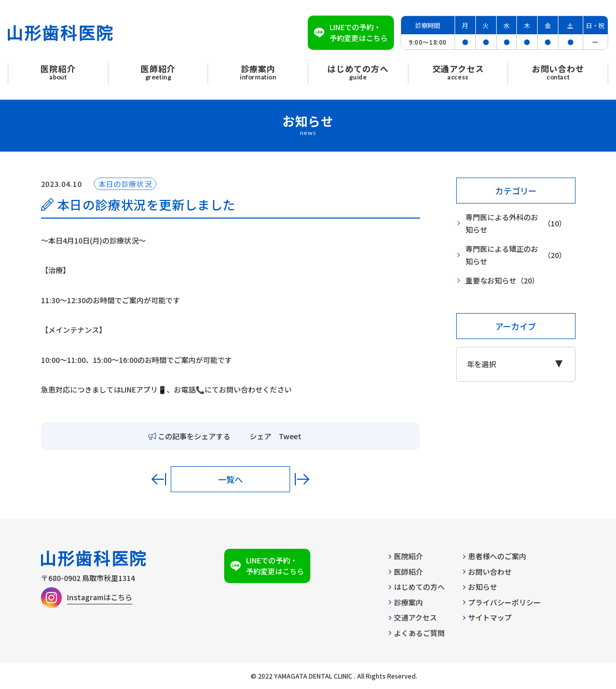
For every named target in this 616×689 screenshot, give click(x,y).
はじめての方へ (417, 587)
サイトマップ (487, 617)
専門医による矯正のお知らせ (516, 255)
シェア (261, 436)
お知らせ (480, 587)
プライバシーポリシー (502, 602)
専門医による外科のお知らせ (516, 224)
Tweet (290, 436)
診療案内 (406, 602)
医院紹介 (406, 556)
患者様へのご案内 (495, 556)
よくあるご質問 (417, 633)
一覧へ (230, 479)
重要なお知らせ (502, 281)
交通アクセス (413, 617)
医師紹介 (406, 572)
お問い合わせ (487, 572)
